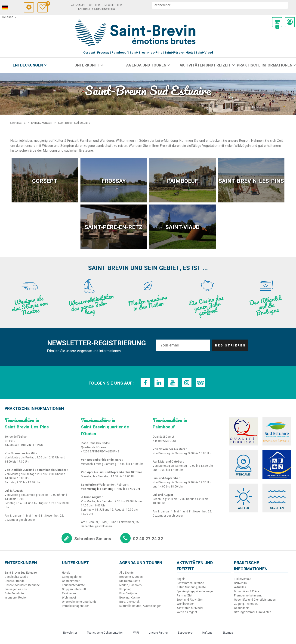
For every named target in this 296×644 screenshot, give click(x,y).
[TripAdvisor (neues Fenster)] (201, 382)
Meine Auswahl (47, 4)
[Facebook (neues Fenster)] (145, 382)
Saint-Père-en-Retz (114, 227)
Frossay (114, 181)
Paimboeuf (182, 181)
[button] (277, 22)
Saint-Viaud (182, 227)
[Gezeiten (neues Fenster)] (277, 498)
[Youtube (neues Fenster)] (173, 382)
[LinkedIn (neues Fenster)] (159, 382)
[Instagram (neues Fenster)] (187, 382)
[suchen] (220, 5)
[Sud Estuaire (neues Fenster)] (277, 431)
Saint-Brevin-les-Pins (251, 181)
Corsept (45, 181)
